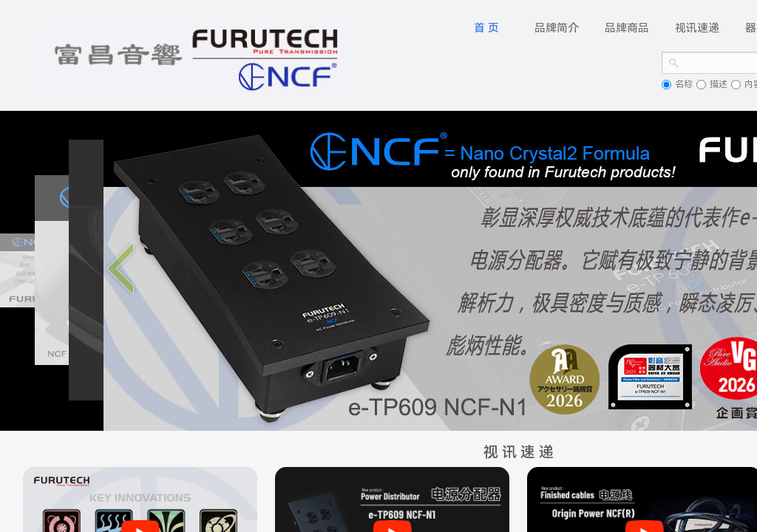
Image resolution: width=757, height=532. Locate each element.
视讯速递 (697, 28)
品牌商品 (627, 28)
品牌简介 (557, 28)
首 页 (486, 28)
